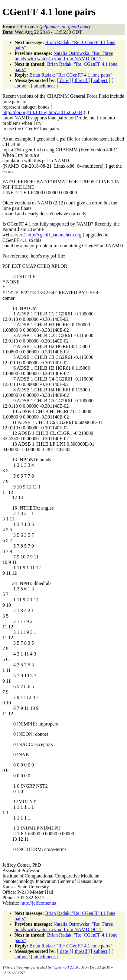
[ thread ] (81, 80)
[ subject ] (101, 80)
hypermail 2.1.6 (65, 967)
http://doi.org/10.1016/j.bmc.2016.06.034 (42, 112)
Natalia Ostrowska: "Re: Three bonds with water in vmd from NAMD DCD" (64, 56)
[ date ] (64, 80)
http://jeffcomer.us (38, 903)
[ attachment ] (44, 86)
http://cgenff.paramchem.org (54, 235)
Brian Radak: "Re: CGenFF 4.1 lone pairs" (71, 75)
